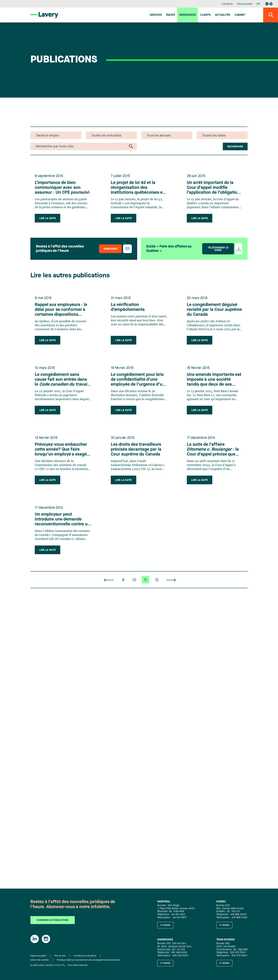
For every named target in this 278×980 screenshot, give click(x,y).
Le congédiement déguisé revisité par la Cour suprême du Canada (214, 310)
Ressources (188, 15)
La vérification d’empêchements (128, 307)
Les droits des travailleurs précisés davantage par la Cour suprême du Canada (136, 450)
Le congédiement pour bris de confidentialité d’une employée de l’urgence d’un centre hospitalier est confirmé (138, 380)
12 (157, 580)
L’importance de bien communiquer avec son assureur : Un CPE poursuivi (62, 188)
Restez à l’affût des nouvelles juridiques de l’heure (60, 249)
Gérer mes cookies (40, 960)
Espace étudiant (38, 956)
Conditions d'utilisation (85, 956)
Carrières (227, 4)
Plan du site (60, 956)
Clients (205, 15)
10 (134, 580)
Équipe (171, 15)
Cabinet (240, 15)
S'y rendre (165, 925)
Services (156, 15)
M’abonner (110, 249)
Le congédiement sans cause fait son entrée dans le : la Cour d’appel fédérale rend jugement (63, 380)
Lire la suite (48, 218)
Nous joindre (245, 4)
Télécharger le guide (218, 249)
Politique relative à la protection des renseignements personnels (89, 960)
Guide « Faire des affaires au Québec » (169, 249)
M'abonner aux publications (53, 920)
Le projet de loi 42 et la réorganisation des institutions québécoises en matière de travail (138, 188)
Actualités (223, 15)
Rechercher (235, 147)
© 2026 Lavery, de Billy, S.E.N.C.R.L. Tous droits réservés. (59, 965)
